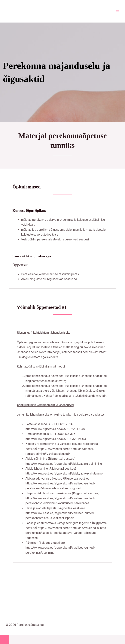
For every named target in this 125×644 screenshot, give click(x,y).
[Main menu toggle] (117, 11)
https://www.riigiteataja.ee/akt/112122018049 (55, 429)
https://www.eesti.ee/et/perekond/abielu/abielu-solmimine (64, 464)
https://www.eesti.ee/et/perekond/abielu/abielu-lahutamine (64, 473)
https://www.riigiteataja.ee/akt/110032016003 (56, 439)
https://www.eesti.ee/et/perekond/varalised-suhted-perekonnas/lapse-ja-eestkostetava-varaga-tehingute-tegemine (66, 533)
